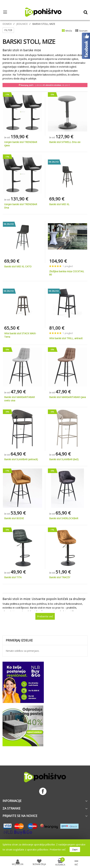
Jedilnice (22, 24)
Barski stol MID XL (59, 204)
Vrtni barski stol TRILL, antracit (66, 338)
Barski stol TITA (13, 577)
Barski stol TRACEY (60, 577)
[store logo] (43, 12)
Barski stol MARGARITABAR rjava (67, 397)
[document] (45, 848)
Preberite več (58, 849)
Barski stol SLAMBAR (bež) (64, 459)
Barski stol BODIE (14, 518)
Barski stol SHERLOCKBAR (64, 518)
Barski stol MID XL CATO (18, 266)
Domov (7, 24)
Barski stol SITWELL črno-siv (65, 142)
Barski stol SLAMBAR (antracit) (21, 459)
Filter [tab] (8, 30)
